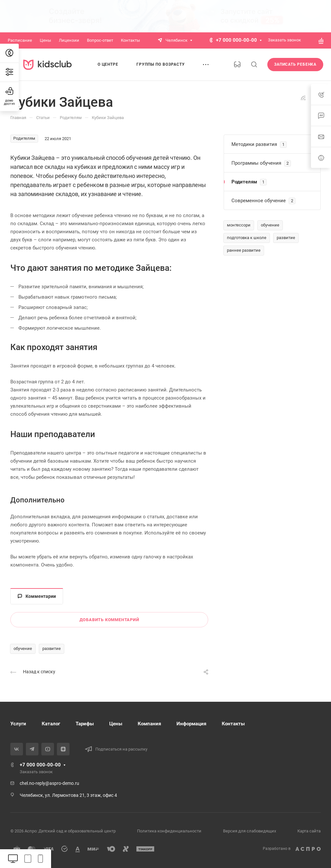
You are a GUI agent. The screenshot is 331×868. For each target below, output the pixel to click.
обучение (23, 648)
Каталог (51, 724)
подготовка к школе (247, 238)
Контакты (233, 724)
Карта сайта (309, 831)
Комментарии (37, 596)
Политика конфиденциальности (169, 831)
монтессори (239, 225)
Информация (191, 724)
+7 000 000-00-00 (236, 40)
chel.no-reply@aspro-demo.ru (49, 783)
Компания (149, 724)
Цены (116, 724)
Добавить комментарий (109, 620)
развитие (52, 648)
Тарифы (85, 724)
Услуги (18, 724)
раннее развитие (244, 250)
